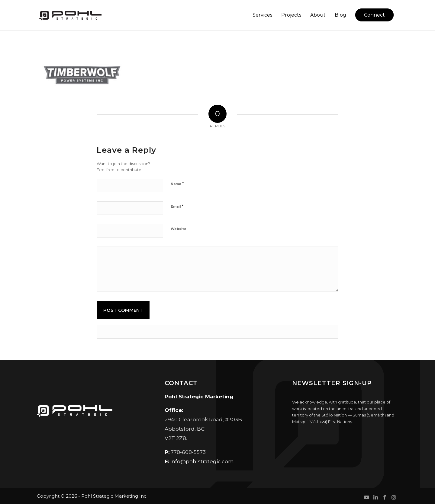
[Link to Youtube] (366, 497)
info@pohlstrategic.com (202, 461)
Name (177, 183)
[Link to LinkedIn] (375, 497)
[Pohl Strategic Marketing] (70, 15)
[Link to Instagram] (394, 497)
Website (179, 229)
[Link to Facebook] (385, 497)
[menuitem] (262, 15)
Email (177, 206)
